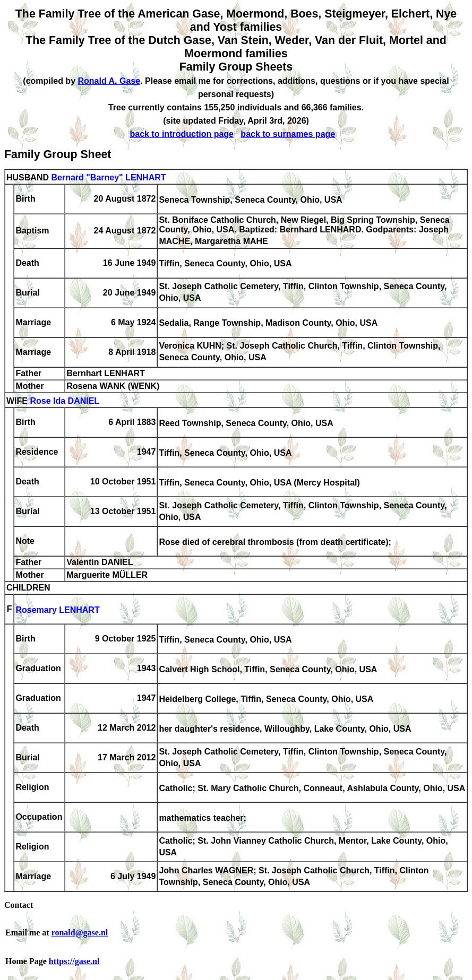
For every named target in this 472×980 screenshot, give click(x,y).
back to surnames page (288, 134)
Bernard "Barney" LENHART (108, 177)
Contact (19, 905)
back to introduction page (182, 134)
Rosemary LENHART (57, 610)
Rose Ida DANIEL (65, 401)
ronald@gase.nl (80, 933)
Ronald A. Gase (109, 81)
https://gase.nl (74, 961)
